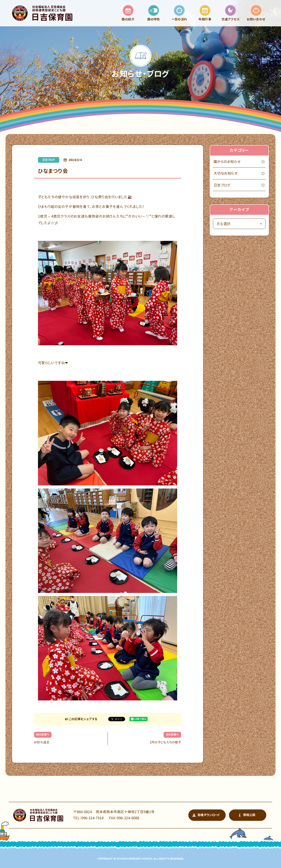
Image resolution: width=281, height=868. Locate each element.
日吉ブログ (49, 160)
